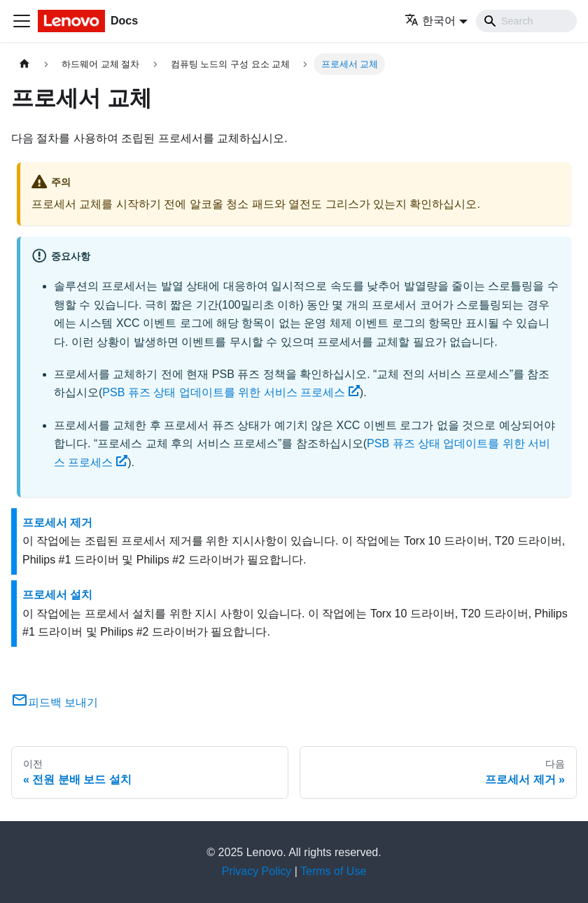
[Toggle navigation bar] (22, 21)
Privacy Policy (257, 871)
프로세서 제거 (57, 523)
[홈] (24, 64)
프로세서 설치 (57, 595)
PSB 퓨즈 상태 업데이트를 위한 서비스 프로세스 (231, 392)
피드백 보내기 (55, 702)
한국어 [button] (430, 21)
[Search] (526, 21)
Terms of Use (333, 871)
